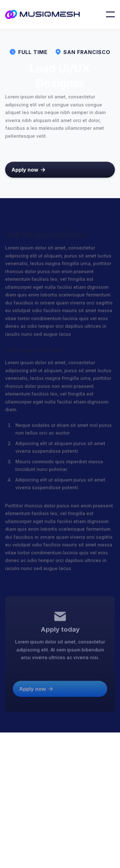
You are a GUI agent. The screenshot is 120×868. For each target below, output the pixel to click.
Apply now (28, 170)
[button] (110, 14)
